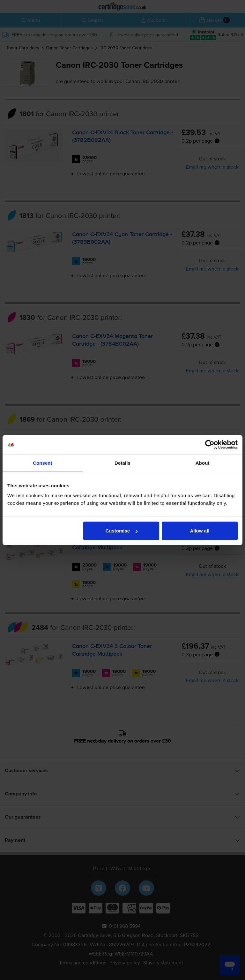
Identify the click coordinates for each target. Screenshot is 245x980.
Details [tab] (122, 463)
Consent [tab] (43, 463)
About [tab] (203, 463)
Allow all (200, 531)
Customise (122, 531)
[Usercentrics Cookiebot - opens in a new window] (210, 444)
